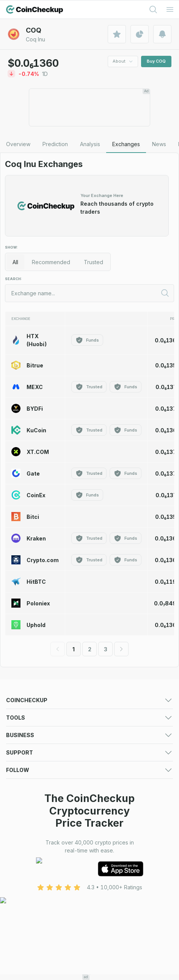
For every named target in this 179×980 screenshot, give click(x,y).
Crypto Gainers (25, 732)
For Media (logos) (112, 823)
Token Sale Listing (29, 852)
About (123, 61)
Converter (102, 796)
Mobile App (104, 760)
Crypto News (106, 751)
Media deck (21, 833)
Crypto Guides (24, 760)
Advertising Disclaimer (34, 907)
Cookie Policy (24, 898)
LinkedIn (16, 944)
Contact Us (20, 879)
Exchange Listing (27, 842)
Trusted (93, 262)
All (15, 262)
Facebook (19, 934)
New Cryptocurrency (116, 741)
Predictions (104, 713)
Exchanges (20, 722)
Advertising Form (110, 833)
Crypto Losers (107, 732)
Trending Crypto (27, 741)
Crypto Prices (23, 713)
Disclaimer (102, 898)
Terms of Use (23, 888)
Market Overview (111, 722)
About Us (101, 879)
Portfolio (17, 787)
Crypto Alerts (22, 796)
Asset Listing (105, 842)
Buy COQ (156, 61)
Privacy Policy (107, 888)
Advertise (18, 823)
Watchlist (100, 787)
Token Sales (22, 751)
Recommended (51, 262)
